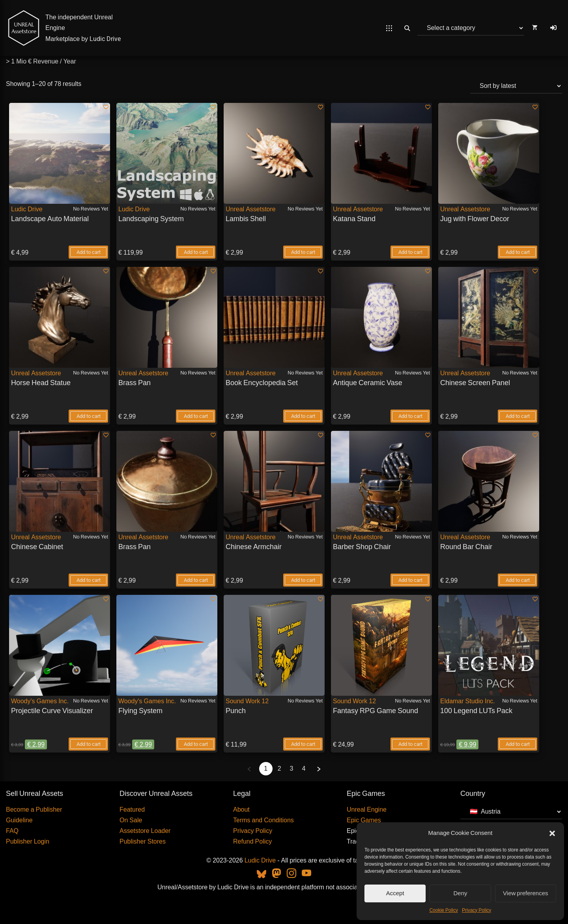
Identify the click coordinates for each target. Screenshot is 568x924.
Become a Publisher (34, 809)
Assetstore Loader (145, 831)
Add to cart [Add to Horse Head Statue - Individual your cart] (89, 416)
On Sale (131, 820)
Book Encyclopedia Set (262, 383)
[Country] (511, 812)
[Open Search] (407, 28)
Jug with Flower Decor (475, 219)
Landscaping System (151, 219)
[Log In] (553, 28)
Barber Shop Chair (362, 547)
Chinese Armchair (254, 547)
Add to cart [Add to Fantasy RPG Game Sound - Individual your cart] (410, 744)
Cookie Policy (444, 910)
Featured (132, 809)
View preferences (525, 893)
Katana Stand (354, 219)
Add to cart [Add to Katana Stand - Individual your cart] (410, 252)
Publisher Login (28, 841)
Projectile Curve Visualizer (52, 711)
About (241, 809)
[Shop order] (516, 86)
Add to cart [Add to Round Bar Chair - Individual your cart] (518, 580)
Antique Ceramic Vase (368, 383)
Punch (236, 711)
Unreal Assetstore (251, 209)
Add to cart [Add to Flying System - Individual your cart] (196, 744)
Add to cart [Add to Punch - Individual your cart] (303, 744)
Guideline (19, 820)
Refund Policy (252, 841)
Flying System (140, 711)
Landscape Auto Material (50, 219)
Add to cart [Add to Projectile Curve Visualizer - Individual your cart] (89, 744)
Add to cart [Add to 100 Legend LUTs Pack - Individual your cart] (518, 744)
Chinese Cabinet (37, 547)
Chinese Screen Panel (475, 383)
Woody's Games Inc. (40, 701)
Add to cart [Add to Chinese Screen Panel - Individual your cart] (518, 416)
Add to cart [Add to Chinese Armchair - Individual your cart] (303, 580)
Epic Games (364, 820)
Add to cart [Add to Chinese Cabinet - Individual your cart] (89, 580)
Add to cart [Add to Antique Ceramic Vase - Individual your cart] (410, 416)
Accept (395, 893)
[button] (552, 833)
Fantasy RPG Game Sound (376, 711)
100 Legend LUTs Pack (476, 711)
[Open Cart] (534, 28)
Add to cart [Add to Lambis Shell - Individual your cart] (303, 252)
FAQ (12, 831)
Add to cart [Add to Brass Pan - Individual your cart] (196, 416)
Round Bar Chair (466, 547)
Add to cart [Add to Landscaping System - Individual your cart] (196, 252)
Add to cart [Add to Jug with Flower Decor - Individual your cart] (518, 252)
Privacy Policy (476, 910)
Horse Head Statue (41, 383)
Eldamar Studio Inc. (468, 701)
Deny (460, 893)
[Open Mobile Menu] (389, 28)
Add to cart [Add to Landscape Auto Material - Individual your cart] (89, 252)
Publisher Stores (143, 841)
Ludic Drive (105, 39)
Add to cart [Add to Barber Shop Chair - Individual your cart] (410, 580)
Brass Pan (135, 383)
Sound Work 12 (247, 701)
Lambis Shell (246, 219)
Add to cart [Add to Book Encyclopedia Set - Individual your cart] (303, 416)
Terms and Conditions (263, 820)
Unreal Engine (367, 809)
